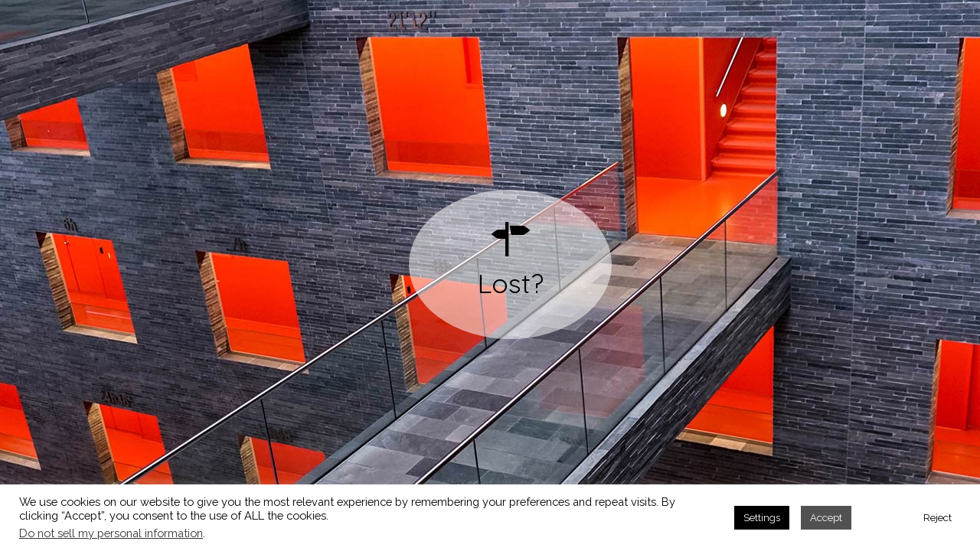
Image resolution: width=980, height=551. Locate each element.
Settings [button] (762, 518)
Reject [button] (938, 518)
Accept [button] (826, 518)
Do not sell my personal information (111, 533)
